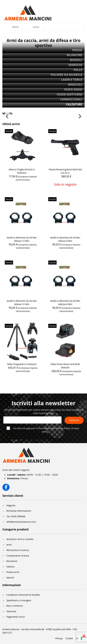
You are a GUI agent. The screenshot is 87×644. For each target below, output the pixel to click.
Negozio (11, 505)
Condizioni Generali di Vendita (23, 595)
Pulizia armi (13, 572)
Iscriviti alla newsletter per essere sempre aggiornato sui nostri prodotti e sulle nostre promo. (44, 411)
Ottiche (10, 567)
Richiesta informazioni (19, 511)
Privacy (59, 638)
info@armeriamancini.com (21, 522)
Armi (9, 545)
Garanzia (11, 611)
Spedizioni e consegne (19, 600)
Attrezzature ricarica (18, 550)
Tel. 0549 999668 (16, 516)
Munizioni (12, 561)
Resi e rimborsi (15, 606)
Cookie (69, 638)
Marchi (10, 578)
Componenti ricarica (18, 556)
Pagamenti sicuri (16, 617)
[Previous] (7, 116)
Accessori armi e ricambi (20, 539)
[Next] (80, 116)
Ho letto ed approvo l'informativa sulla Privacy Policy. (46, 430)
